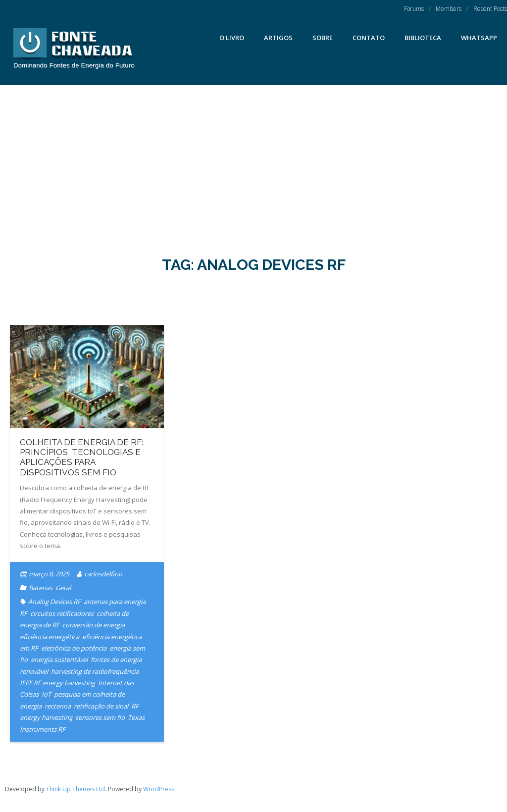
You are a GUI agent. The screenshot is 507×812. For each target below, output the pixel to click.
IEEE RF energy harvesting (57, 683)
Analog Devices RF (54, 602)
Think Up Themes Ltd (76, 789)
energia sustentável (59, 660)
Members (449, 9)
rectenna (58, 706)
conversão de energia (94, 625)
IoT (46, 694)
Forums (414, 9)
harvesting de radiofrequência (95, 671)
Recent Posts (490, 9)
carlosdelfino (103, 574)
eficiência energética (50, 637)
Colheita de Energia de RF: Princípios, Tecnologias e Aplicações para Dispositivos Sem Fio (81, 457)
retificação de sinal (101, 706)
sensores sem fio (100, 717)
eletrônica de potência (74, 648)
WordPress (159, 789)
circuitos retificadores (62, 613)
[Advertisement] (253, 159)
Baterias (41, 588)
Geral (63, 588)
